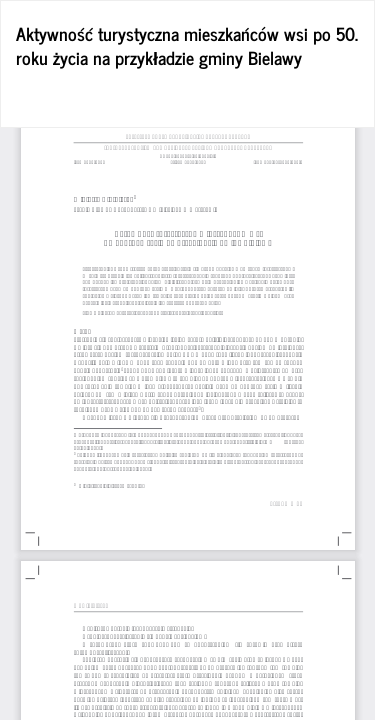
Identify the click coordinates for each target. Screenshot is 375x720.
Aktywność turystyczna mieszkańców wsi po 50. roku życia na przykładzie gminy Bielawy (187, 45)
